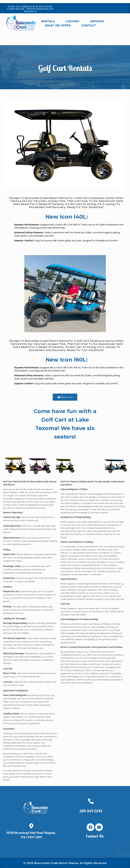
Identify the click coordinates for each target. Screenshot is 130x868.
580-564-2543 (91, 811)
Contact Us (95, 836)
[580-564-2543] (91, 801)
